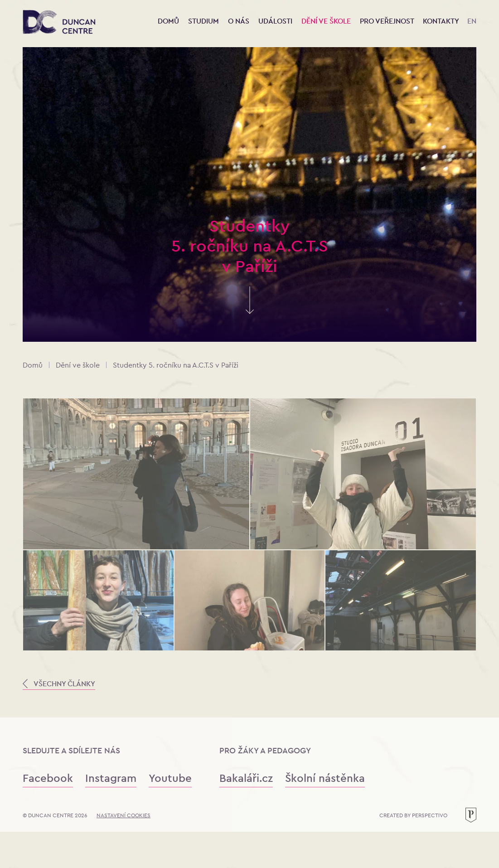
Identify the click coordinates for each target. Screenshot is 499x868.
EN (472, 21)
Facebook (48, 778)
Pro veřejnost (388, 21)
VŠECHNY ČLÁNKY (59, 684)
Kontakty (441, 21)
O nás (240, 21)
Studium (204, 21)
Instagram (111, 778)
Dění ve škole (327, 21)
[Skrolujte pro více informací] (250, 309)
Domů (168, 21)
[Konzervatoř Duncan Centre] (59, 23)
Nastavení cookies (124, 815)
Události (276, 21)
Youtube (170, 778)
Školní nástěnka (325, 778)
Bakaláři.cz (246, 778)
